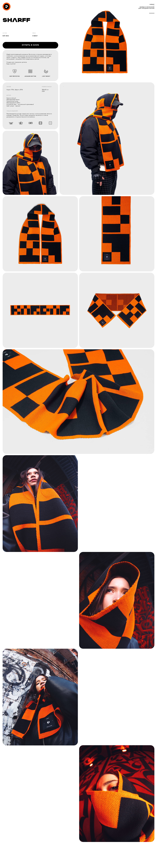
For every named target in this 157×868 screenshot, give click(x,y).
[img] (7, 7)
